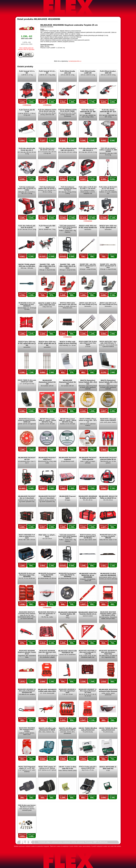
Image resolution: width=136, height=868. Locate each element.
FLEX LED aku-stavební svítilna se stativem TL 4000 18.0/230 (108, 150)
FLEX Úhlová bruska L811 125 (68, 72)
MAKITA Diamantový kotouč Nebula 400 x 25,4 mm (108, 382)
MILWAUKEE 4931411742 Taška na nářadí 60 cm (108, 497)
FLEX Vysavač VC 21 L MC (47, 72)
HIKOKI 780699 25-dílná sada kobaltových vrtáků (27, 381)
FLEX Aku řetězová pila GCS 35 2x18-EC (27, 227)
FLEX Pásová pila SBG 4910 (47, 227)
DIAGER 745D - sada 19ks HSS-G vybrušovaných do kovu (88, 266)
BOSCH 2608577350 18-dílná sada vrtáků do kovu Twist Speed (88, 343)
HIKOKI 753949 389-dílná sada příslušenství (88, 729)
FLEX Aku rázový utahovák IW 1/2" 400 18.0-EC (88, 112)
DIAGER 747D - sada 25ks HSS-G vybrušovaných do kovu (108, 266)
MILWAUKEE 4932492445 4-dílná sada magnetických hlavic (68, 691)
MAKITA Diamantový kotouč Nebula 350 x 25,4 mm (88, 382)
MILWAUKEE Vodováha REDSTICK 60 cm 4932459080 (88, 575)
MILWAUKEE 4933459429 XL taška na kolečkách (88, 497)
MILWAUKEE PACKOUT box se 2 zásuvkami (27, 497)
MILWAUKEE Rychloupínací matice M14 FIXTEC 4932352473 (47, 575)
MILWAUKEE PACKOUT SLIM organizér (88, 458)
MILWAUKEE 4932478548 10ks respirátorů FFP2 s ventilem (27, 730)
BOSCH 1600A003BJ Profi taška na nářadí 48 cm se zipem (27, 536)
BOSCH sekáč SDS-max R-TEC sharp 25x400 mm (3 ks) (88, 304)
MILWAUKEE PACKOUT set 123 (27, 458)
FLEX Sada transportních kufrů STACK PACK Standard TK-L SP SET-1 (68, 227)
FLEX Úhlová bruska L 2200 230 (108, 72)
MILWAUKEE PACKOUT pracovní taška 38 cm (108, 458)
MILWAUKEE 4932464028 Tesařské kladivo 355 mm (68, 614)
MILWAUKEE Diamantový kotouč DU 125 (47, 382)
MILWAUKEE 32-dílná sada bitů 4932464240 (108, 574)
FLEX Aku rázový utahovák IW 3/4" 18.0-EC (108, 112)
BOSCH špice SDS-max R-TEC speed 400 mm (108, 227)
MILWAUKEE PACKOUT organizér (68, 458)
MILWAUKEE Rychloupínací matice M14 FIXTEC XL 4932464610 (68, 575)
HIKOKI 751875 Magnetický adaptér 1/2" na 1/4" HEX (27, 767)
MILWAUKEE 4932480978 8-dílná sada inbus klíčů (47, 690)
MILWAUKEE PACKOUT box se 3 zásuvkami (47, 497)
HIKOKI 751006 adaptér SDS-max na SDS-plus (27, 265)
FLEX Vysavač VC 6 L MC (27, 72)
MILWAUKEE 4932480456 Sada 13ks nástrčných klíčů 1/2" (47, 652)
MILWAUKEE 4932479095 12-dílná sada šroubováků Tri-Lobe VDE (88, 652)
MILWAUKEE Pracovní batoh (68, 497)
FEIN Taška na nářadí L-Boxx (47, 536)
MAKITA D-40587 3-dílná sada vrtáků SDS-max (47, 304)
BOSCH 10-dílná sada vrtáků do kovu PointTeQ (68, 343)
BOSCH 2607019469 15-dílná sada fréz (108, 768)
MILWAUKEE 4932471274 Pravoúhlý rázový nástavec (27, 613)
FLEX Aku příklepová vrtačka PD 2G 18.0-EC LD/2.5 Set (47, 110)
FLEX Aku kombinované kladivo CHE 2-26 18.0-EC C (47, 188)
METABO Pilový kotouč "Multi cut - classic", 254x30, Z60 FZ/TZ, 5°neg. (67, 420)
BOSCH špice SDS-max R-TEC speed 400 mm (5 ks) (47, 343)
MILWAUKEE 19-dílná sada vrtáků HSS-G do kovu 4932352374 (27, 304)
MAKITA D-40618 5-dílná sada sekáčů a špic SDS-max (68, 304)
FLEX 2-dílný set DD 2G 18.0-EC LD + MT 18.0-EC (108, 188)
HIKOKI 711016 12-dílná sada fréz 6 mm (68, 768)
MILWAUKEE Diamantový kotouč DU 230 (67, 382)
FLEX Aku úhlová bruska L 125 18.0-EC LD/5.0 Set (47, 149)
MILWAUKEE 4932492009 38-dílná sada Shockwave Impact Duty (108, 652)
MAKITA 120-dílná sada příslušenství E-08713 (67, 729)
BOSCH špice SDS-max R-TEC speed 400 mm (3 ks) (27, 343)
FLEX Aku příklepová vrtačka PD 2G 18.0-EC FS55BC (68, 110)
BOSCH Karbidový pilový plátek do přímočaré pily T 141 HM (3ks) (88, 536)
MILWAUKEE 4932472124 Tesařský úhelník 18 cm (88, 613)
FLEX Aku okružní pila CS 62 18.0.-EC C (27, 149)
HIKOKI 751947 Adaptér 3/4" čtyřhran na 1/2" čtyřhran (47, 767)
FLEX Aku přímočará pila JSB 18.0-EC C (88, 149)
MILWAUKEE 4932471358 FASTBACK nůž (68, 652)
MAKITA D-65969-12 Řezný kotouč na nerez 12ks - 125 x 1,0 (88, 420)
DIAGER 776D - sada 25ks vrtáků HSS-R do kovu (68, 266)
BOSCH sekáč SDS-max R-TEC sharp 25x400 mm (88, 227)
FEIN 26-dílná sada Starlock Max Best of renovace (27, 806)
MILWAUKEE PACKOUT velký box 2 (47, 458)
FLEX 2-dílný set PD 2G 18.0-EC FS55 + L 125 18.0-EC (88, 188)
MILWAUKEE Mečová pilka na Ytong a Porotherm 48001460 (108, 536)
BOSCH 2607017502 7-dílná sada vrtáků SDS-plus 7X (108, 342)
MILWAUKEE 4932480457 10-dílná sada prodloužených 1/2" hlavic (88, 691)
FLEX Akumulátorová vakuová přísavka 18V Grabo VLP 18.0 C (67, 189)
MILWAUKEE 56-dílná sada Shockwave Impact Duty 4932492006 (27, 575)
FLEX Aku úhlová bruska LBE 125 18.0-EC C (68, 149)
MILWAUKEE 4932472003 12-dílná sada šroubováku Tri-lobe (47, 614)
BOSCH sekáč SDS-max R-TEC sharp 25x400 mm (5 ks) (108, 304)
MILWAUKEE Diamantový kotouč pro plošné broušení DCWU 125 (27, 420)
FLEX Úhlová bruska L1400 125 (88, 72)
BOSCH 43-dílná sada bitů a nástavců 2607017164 (88, 767)
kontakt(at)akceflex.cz (75, 61)
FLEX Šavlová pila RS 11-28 (27, 111)
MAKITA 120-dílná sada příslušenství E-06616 (47, 729)
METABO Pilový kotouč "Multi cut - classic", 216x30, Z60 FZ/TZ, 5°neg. (47, 420)
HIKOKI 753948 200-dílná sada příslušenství (108, 729)
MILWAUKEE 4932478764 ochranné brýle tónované (108, 690)
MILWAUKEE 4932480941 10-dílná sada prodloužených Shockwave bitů (27, 691)
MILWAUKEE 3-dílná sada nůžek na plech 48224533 (108, 420)
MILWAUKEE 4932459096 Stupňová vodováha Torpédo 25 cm (27, 652)
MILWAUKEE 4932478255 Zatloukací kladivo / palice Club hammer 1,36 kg (108, 614)
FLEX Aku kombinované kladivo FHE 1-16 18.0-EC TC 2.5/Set (27, 189)
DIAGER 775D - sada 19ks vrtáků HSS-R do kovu (47, 266)
